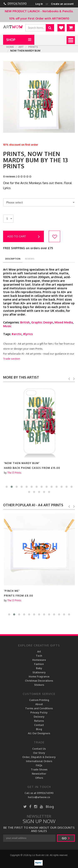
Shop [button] (11, 40)
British (25, 322)
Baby (39, 668)
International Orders (39, 761)
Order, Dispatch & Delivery (39, 757)
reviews (30, 259)
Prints (33, 47)
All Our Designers (39, 733)
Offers (39, 778)
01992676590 (17, 4)
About (39, 704)
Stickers (39, 685)
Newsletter (39, 774)
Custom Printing (39, 700)
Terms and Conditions (39, 708)
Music (7, 326)
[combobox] (40, 202)
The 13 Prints (13, 473)
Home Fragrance (39, 677)
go (66, 838)
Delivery (39, 717)
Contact (39, 725)
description (13, 259)
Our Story (39, 753)
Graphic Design (42, 322)
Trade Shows (39, 770)
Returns (39, 721)
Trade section (12, 359)
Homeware (39, 660)
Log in (39, 4)
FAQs (39, 765)
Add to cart (24, 237)
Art (21, 47)
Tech (39, 656)
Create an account (62, 4)
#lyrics (28, 334)
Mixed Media (64, 322)
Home (10, 47)
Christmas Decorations (39, 681)
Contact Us (39, 749)
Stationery (39, 672)
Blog (39, 729)
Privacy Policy (39, 713)
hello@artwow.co (39, 797)
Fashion (39, 664)
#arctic (17, 334)
